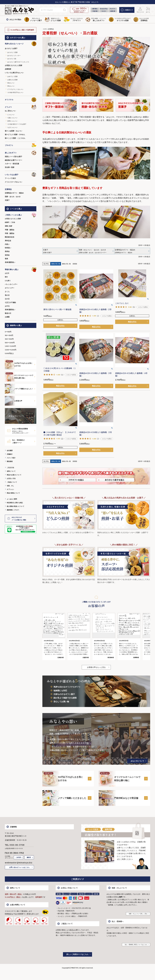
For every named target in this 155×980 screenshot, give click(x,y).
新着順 (75, 264)
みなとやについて (137, 761)
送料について (11, 471)
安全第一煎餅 (10, 167)
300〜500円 (9, 339)
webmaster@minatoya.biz (19, 862)
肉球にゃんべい (12, 121)
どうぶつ (21, 107)
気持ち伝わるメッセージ (21, 44)
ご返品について (12, 482)
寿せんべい (11, 86)
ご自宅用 (18, 857)
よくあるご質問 (12, 499)
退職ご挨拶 (8, 226)
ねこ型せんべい (10, 111)
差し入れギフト (21, 153)
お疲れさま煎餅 (12, 80)
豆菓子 (7, 200)
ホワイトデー (10, 288)
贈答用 (29, 857)
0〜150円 (8, 332)
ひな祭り (8, 281)
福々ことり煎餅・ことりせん (15, 138)
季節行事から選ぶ (21, 270)
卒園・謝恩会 (10, 230)
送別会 (7, 255)
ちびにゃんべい (12, 127)
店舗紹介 (10, 454)
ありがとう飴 (12, 59)
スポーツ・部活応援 (12, 164)
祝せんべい (11, 83)
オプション (10, 489)
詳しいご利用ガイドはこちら (77, 954)
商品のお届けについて (14, 475)
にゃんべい (11, 114)
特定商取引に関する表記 (15, 503)
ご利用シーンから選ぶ (21, 215)
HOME (45, 29)
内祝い (7, 244)
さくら (7, 292)
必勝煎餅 (8, 69)
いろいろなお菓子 (21, 175)
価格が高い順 (66, 264)
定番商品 (21, 189)
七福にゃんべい (12, 118)
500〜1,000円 (10, 343)
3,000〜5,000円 (11, 350)
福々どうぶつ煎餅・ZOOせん (15, 134)
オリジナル (21, 100)
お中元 (7, 306)
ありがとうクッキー (14, 55)
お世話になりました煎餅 (14, 65)
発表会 (7, 251)
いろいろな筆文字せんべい (14, 73)
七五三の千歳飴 (10, 302)
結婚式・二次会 (10, 222)
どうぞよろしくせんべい (15, 89)
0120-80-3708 (17, 845)
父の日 (7, 299)
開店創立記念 (10, 237)
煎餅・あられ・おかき (13, 197)
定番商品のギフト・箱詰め (14, 193)
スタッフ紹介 (11, 458)
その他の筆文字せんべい (15, 92)
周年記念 (8, 241)
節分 (6, 277)
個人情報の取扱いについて (15, 506)
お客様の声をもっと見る (96, 667)
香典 (6, 259)
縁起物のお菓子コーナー (14, 160)
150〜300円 (9, 335)
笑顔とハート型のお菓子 (14, 156)
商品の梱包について (13, 493)
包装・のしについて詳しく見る (138, 914)
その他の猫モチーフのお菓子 (17, 124)
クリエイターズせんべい (14, 182)
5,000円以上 (9, 353)
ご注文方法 (10, 467)
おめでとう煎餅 (12, 76)
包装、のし (10, 486)
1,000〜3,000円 (10, 346)
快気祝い (8, 248)
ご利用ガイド (127, 10)
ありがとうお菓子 (11, 48)
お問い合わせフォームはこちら (19, 867)
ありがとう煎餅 (12, 52)
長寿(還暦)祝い (10, 262)
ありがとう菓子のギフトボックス (18, 62)
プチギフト (21, 145)
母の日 (7, 295)
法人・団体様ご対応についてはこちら (136, 944)
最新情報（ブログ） (13, 510)
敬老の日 (8, 313)
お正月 (7, 273)
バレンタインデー (11, 284)
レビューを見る (107, 316)
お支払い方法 (11, 478)
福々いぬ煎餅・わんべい (14, 131)
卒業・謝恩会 (10, 233)
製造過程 (10, 461)
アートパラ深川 (10, 178)
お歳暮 (7, 317)
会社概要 (10, 450)
